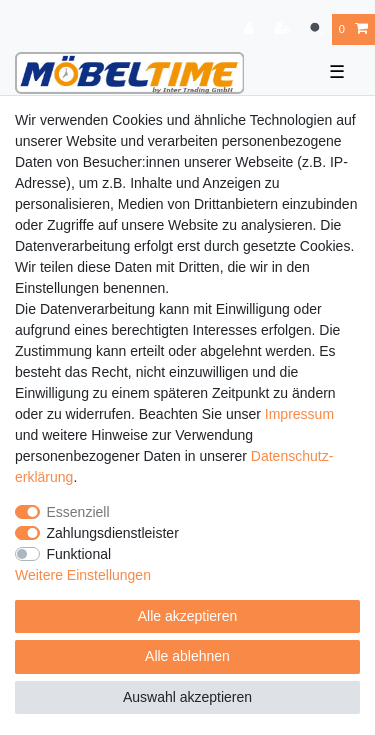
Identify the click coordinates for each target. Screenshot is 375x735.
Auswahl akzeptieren (187, 697)
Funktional (79, 554)
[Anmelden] (251, 29)
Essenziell (78, 512)
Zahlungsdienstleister (113, 533)
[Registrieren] (284, 29)
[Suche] (316, 29)
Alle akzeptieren (188, 616)
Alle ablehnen (187, 656)
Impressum (299, 414)
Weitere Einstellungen (83, 575)
